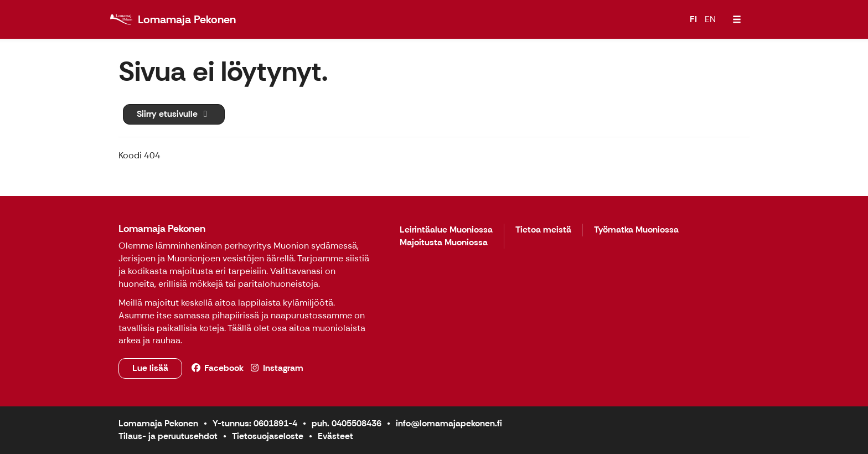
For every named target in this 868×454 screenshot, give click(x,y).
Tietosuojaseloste (268, 436)
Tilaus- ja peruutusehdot (168, 436)
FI (693, 19)
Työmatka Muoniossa (636, 230)
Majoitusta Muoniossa (444, 243)
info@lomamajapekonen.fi (449, 423)
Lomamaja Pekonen (162, 229)
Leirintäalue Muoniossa (446, 230)
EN (710, 19)
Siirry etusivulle (174, 114)
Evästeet (335, 436)
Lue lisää (150, 368)
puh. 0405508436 (347, 423)
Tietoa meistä (543, 230)
